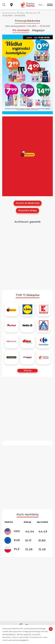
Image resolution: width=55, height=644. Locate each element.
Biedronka (33, 13)
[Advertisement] (27, 258)
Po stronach (21, 30)
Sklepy (22, 13)
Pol (40, 5)
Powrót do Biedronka (28, 203)
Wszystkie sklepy (27, 210)
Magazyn (38, 30)
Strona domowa (9, 13)
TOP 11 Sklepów (27, 295)
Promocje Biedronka (27, 21)
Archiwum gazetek (27, 222)
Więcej (27, 370)
